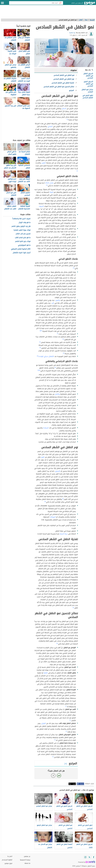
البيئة (51, 192)
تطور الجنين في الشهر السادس (88, 96)
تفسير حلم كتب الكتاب (23, 234)
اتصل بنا (10, 856)
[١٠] (66, 706)
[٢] (77, 171)
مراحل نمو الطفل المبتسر (87, 91)
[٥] (40, 348)
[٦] (38, 370)
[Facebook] (93, 857)
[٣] (47, 185)
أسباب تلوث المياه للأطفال (22, 253)
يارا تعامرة (72, 33)
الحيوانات (53, 517)
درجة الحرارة (64, 534)
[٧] (63, 499)
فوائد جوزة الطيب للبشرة (22, 230)
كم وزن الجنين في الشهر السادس (88, 84)
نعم (59, 776)
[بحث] (60, 3)
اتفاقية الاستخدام (7, 860)
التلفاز (46, 673)
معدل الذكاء (49, 183)
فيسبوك (82, 784)
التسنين (58, 471)
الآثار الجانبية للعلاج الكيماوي (21, 249)
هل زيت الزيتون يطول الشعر (21, 226)
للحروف (41, 206)
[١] (67, 119)
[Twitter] (89, 857)
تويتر (74, 784)
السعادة (46, 428)
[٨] (73, 607)
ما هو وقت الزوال (25, 223)
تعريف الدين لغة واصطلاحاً (21, 219)
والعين (58, 300)
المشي (50, 126)
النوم (43, 457)
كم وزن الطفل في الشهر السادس (88, 76)
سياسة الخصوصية (25, 860)
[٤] (58, 334)
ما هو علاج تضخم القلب (23, 238)
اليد (53, 303)
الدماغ (64, 109)
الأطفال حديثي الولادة (46, 356)
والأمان (57, 394)
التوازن (44, 723)
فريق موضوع (8, 863)
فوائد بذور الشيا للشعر (23, 241)
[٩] (57, 643)
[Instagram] (85, 857)
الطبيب (43, 163)
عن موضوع (27, 856)
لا (53, 776)
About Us (27, 863)
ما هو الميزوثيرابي (24, 245)
